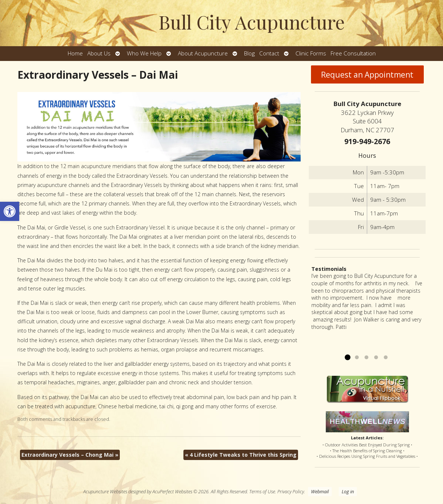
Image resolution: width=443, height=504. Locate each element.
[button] (10, 211)
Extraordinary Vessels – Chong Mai (70, 455)
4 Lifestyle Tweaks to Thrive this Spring (241, 455)
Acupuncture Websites (105, 492)
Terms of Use (262, 492)
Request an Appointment (367, 75)
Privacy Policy (291, 492)
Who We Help (144, 53)
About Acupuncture (203, 53)
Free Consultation (353, 53)
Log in (348, 492)
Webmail (320, 492)
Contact (269, 53)
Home (75, 53)
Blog (249, 53)
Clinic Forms (311, 53)
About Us (99, 53)
